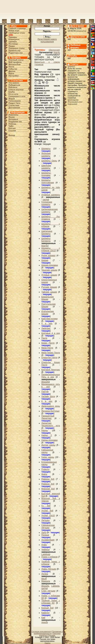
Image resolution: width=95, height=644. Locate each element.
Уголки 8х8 (47, 511)
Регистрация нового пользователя (47, 40)
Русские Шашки (49, 287)
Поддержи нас (15, 122)
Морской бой (48, 489)
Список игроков (16, 90)
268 (11, 35)
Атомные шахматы (51, 195)
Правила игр (15, 51)
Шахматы (46, 149)
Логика (45, 574)
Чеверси (45, 550)
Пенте (44, 338)
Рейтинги (13, 87)
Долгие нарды (48, 445)
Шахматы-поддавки (46, 174)
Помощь (12, 124)
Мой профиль (15, 62)
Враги (11, 73)
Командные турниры (14, 40)
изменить (81, 31)
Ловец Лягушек (49, 569)
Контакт (12, 128)
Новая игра (14, 31)
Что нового (14, 83)
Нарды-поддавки (49, 440)
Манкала (46, 581)
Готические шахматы (47, 203)
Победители (14, 85)
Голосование (15, 101)
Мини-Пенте (47, 348)
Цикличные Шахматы (47, 232)
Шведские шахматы (46, 167)
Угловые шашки (49, 275)
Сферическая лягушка (48, 526)
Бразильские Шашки (47, 298)
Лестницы (13, 44)
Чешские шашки (49, 270)
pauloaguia (73, 100)
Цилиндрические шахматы (49, 211)
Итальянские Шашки (48, 313)
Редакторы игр (16, 53)
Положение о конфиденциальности (48, 633)
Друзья (12, 71)
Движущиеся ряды (51, 406)
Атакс (44, 545)
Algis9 (44, 622)
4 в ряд (47, 324)
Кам (43, 618)
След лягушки (48, 591)
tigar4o (57, 52)
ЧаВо (11, 126)
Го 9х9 (46, 506)
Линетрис (46, 328)
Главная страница (17, 28)
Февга (44, 474)
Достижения (14, 108)
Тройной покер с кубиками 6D (51, 602)
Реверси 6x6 (48, 479)
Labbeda (45, 554)
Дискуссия (54, 50)
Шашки (45, 260)
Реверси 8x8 (48, 484)
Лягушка (45, 520)
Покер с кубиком (49, 557)
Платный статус (16, 60)
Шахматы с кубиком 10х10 (51, 249)
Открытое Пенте (49, 358)
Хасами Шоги (48, 396)
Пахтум (45, 392)
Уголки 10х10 (48, 516)
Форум (12, 99)
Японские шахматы (46, 155)
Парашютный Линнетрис (48, 417)
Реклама (52, 635)
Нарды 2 (47, 435)
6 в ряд (47, 401)
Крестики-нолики (49, 319)
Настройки (14, 76)
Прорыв (45, 535)
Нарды (45, 430)
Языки (12, 117)
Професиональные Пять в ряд (51, 376)
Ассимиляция (48, 540)
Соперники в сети (17, 96)
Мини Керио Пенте (51, 353)
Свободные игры (17, 33)
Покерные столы (16, 48)
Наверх (48, 643)
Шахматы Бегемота (46, 240)
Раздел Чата (14, 103)
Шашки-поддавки (50, 265)
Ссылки (12, 131)
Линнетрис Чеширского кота (51, 424)
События (13, 69)
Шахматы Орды (49, 161)
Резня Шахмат (48, 256)
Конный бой (47, 608)
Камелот (45, 613)
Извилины (13, 115)
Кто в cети (13, 94)
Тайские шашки (49, 292)
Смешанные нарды (47, 451)
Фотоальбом (15, 64)
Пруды (12, 46)
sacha (46, 200)
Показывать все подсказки (75, 103)
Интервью (13, 119)
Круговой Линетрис (51, 370)
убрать (71, 66)
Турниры (13, 37)
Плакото (45, 469)
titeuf (44, 579)
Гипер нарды (48, 457)
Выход (12, 135)
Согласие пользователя (41, 632)
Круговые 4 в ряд (51, 333)
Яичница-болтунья (50, 411)
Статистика (14, 105)
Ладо (44, 533)
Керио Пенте (48, 343)
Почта (11, 67)
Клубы (12, 92)
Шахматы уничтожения (48, 181)
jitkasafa (45, 382)
